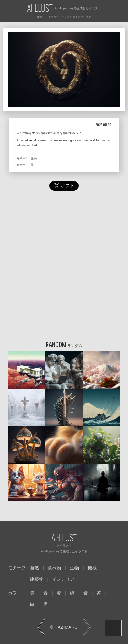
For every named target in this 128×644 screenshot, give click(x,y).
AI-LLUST (40, 8)
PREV (41, 627)
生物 (74, 568)
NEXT (87, 627)
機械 (92, 568)
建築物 (37, 579)
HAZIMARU (66, 627)
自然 (34, 568)
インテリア (63, 579)
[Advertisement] (64, 267)
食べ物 (54, 568)
